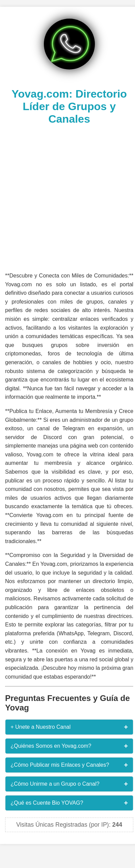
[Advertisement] (66, 198)
